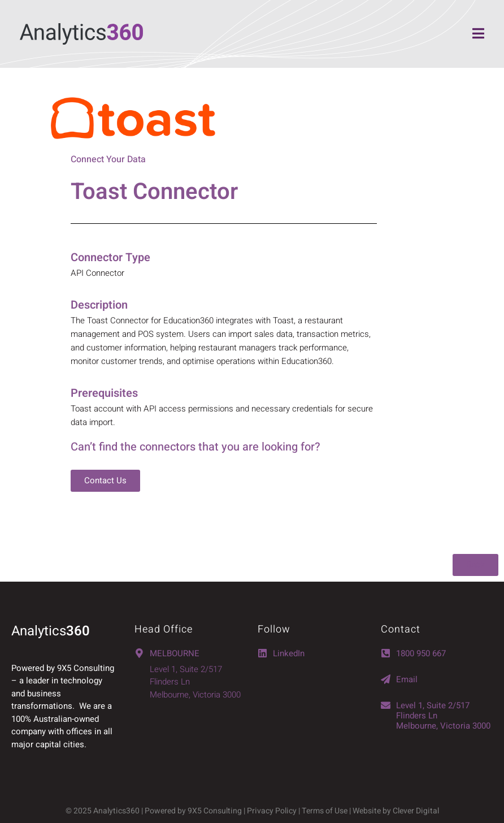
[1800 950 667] (386, 653)
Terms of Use (325, 811)
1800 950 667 (421, 653)
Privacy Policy (272, 811)
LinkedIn (289, 653)
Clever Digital (416, 811)
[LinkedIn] (262, 653)
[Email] (386, 679)
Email (407, 679)
